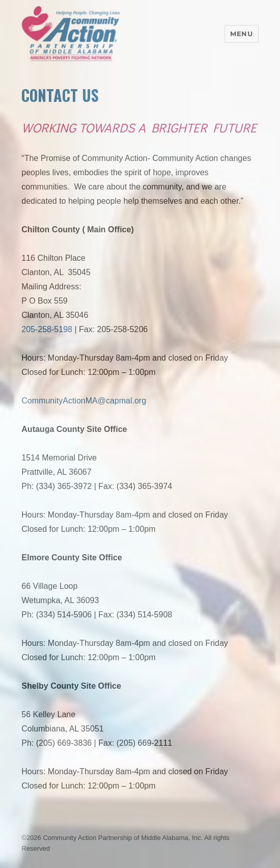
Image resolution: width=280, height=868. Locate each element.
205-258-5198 (47, 329)
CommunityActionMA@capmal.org (84, 401)
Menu (241, 34)
